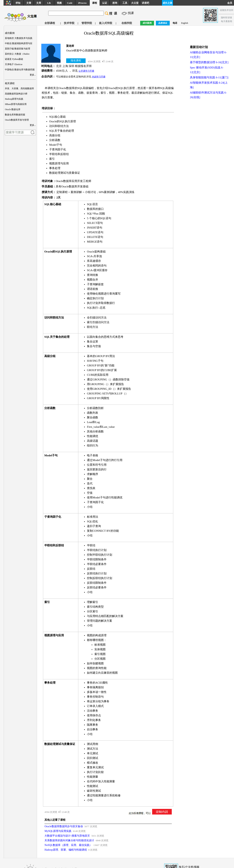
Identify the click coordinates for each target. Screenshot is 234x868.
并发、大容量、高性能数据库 (19, 88)
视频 (59, 3)
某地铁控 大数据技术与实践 (19, 38)
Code (70, 3)
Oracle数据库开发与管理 (17, 120)
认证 (105, 3)
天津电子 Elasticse (14, 64)
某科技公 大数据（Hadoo (17, 54)
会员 (231, 3)
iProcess (82, 3)
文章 (29, 3)
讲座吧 (146, 3)
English (185, 23)
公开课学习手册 (86, 71)
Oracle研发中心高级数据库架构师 (87, 50)
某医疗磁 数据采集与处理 (17, 49)
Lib (49, 3)
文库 (39, 3)
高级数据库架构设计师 (16, 94)
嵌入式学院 (106, 23)
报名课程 (76, 61)
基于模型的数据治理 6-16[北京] (209, 62)
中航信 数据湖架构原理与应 (19, 43)
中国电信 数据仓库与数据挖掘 (20, 70)
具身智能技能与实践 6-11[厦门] (209, 77)
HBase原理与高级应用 (16, 104)
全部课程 (50, 23)
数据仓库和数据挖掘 (15, 115)
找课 (131, 13)
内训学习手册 (99, 77)
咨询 (115, 3)
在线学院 (127, 23)
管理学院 (87, 23)
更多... (33, 75)
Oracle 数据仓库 (13, 109)
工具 (125, 3)
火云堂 (135, 3)
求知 (18, 3)
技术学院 (69, 23)
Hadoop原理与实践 (14, 99)
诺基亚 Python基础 (14, 59)
